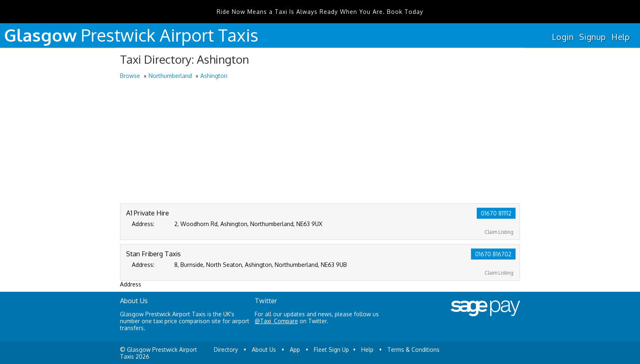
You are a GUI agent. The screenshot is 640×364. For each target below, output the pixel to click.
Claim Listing (499, 232)
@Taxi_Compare (276, 321)
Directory (226, 350)
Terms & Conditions (413, 350)
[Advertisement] (320, 142)
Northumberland (170, 76)
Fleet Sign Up (331, 350)
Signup (592, 37)
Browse (130, 76)
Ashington (214, 76)
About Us (264, 350)
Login (563, 37)
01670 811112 (496, 213)
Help (621, 37)
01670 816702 (493, 254)
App (295, 350)
